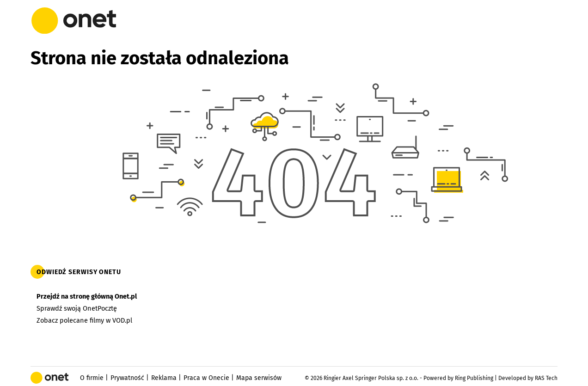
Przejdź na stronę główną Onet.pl (87, 296)
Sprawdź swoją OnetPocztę (77, 308)
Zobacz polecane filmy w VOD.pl (84, 320)
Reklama (164, 378)
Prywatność (127, 378)
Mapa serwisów (259, 378)
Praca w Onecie (206, 378)
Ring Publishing (474, 378)
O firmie (92, 378)
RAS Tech (546, 378)
